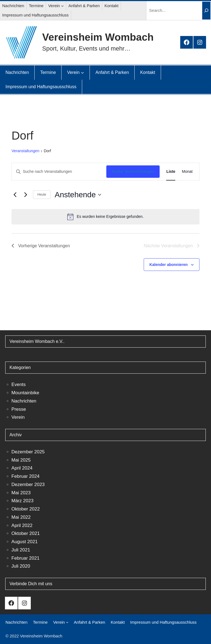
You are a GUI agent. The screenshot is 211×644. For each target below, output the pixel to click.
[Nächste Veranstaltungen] (26, 195)
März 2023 (23, 501)
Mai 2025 (21, 460)
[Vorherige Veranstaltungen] (15, 195)
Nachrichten (24, 401)
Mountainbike (25, 393)
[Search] (206, 11)
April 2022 (22, 525)
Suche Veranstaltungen (133, 171)
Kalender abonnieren (169, 265)
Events (19, 385)
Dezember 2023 (28, 485)
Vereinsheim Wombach (98, 37)
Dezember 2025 (28, 452)
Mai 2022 (21, 517)
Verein (18, 417)
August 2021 (25, 542)
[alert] (105, 217)
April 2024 (22, 468)
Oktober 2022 (26, 509)
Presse (19, 409)
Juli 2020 (21, 566)
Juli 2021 (21, 550)
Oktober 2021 (26, 533)
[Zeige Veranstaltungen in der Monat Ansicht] (187, 172)
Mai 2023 (21, 493)
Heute (42, 195)
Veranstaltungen (25, 151)
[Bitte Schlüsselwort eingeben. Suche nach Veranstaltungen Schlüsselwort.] (59, 172)
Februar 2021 (26, 558)
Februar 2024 (26, 476)
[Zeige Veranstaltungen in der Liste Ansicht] (171, 172)
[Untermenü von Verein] (62, 6)
